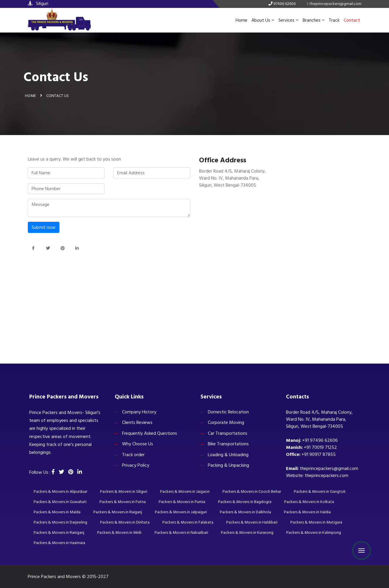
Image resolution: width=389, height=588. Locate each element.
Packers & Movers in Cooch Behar (252, 491)
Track (334, 20)
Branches (314, 20)
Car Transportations (228, 433)
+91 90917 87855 (319, 454)
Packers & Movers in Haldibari (252, 522)
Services (288, 20)
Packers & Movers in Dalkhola (245, 512)
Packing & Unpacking (228, 465)
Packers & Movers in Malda (57, 512)
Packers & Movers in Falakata (188, 522)
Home (241, 20)
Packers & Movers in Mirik (119, 532)
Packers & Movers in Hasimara (59, 543)
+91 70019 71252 (320, 447)
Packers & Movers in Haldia (307, 512)
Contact (352, 20)
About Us (263, 20)
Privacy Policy (136, 465)
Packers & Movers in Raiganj (118, 512)
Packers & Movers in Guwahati (60, 502)
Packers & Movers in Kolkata (309, 502)
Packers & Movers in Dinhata (125, 522)
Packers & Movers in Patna (123, 502)
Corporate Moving (226, 422)
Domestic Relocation (228, 412)
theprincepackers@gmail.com (329, 468)
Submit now (44, 227)
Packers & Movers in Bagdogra (245, 502)
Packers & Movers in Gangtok (320, 491)
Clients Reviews (137, 422)
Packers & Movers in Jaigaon (185, 491)
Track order (133, 455)
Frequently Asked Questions (150, 433)
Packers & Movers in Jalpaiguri (181, 512)
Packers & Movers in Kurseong (247, 532)
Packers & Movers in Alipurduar (60, 491)
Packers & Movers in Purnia (182, 502)
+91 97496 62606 (320, 440)
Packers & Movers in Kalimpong (314, 532)
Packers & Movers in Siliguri (124, 491)
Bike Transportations (228, 444)
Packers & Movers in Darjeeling (60, 522)
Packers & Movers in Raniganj (59, 532)
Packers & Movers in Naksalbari (181, 532)
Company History (139, 412)
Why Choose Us (138, 444)
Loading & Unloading (228, 455)
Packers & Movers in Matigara (316, 522)
